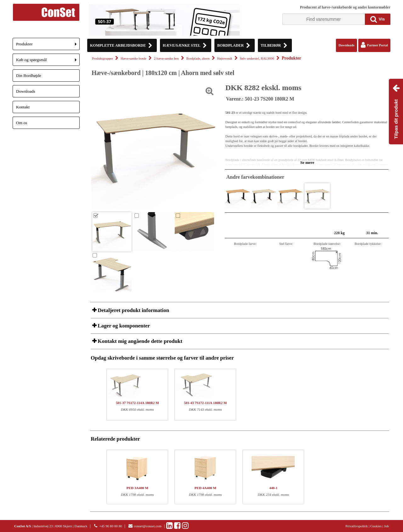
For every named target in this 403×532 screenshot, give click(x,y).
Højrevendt (225, 58)
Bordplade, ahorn (198, 58)
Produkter (48, 46)
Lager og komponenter (123, 326)
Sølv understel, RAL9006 (257, 58)
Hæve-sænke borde (133, 58)
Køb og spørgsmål (48, 62)
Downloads (26, 91)
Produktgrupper (102, 58)
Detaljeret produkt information (133, 310)
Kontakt (23, 107)
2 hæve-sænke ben (166, 58)
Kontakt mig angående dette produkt (139, 341)
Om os (22, 123)
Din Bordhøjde (29, 75)
